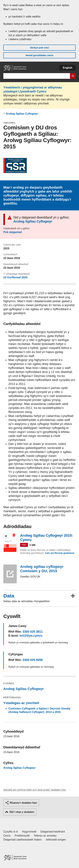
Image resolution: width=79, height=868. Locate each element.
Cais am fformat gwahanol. (60, 553)
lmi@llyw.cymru (31, 636)
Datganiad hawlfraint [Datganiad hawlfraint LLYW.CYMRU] (53, 832)
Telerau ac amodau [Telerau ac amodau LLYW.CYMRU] (45, 836)
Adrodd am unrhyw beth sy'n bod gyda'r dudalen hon (35, 790)
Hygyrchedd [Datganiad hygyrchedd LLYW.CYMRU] (29, 832)
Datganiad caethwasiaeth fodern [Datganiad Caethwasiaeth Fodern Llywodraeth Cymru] (23, 840)
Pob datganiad (13, 232)
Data (9, 596)
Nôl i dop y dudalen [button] (22, 812)
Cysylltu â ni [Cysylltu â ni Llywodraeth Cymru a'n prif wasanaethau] (11, 832)
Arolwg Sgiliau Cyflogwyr (22, 114)
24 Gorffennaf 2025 (15, 277)
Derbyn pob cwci (39, 48)
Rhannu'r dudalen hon (23, 803)
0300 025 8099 (33, 660)
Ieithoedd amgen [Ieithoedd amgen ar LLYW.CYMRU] (56, 840)
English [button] (68, 68)
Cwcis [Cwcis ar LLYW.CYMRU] (7, 836)
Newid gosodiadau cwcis (39, 55)
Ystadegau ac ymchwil (21, 703)
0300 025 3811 (33, 632)
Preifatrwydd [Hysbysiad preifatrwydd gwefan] (22, 836)
